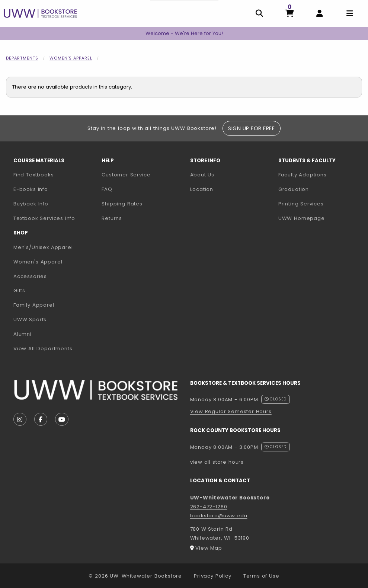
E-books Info (31, 189)
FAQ (107, 189)
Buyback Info (31, 204)
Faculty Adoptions (319, 175)
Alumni (23, 334)
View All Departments (43, 349)
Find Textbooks (34, 175)
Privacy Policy (213, 576)
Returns (112, 218)
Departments (22, 58)
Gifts (19, 290)
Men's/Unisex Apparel (43, 247)
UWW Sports (30, 319)
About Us (202, 175)
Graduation (294, 189)
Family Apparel (34, 305)
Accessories (30, 276)
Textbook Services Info (55, 218)
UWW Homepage (319, 218)
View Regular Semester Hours (231, 411)
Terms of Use (261, 576)
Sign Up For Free (251, 128)
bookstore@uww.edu (219, 516)
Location (202, 189)
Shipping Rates (122, 204)
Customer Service (126, 175)
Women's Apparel (71, 58)
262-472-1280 (209, 507)
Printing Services (319, 204)
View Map (209, 548)
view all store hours (217, 462)
